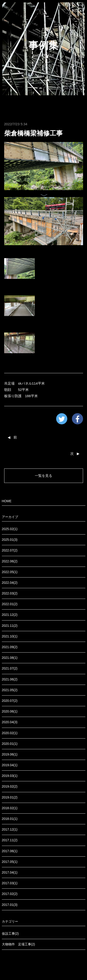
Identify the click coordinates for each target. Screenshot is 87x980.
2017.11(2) (10, 840)
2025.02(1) (10, 529)
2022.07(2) (10, 550)
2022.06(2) (10, 561)
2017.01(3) (10, 905)
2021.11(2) (10, 626)
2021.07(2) (10, 668)
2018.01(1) (10, 819)
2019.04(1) (10, 765)
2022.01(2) (10, 604)
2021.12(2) (10, 615)
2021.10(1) (10, 636)
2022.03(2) (10, 593)
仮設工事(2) (10, 934)
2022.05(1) (10, 572)
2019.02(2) (10, 786)
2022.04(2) (10, 583)
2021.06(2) (10, 679)
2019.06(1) (10, 754)
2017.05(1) (10, 862)
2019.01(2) (10, 797)
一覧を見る (43, 476)
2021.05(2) (10, 690)
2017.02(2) (10, 894)
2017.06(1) (10, 851)
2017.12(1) (10, 829)
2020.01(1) (10, 744)
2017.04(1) (10, 872)
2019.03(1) (10, 776)
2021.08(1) (10, 658)
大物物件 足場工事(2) (18, 944)
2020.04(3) (10, 722)
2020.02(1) (10, 733)
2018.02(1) (10, 808)
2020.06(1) (10, 711)
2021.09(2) (10, 647)
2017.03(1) (10, 883)
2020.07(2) (10, 701)
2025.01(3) (10, 540)
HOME (7, 501)
